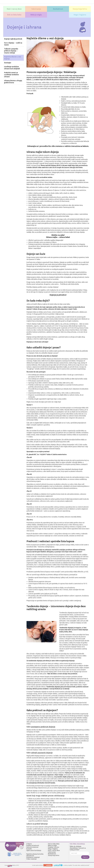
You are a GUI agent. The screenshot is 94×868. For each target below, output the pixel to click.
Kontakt (29, 849)
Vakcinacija (52, 852)
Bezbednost (52, 854)
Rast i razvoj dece (54, 850)
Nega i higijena (53, 849)
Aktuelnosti (30, 856)
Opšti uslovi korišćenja (34, 850)
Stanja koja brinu (54, 855)
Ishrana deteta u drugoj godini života (13, 82)
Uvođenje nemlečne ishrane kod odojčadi (12, 68)
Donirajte (8, 63)
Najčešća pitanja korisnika (35, 854)
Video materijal (31, 859)
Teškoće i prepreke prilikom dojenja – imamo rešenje (11, 51)
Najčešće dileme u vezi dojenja (13, 58)
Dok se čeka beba (54, 844)
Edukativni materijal (33, 857)
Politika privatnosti (33, 845)
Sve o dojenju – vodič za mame (13, 44)
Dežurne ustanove (32, 847)
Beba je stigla (52, 845)
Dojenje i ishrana (54, 847)
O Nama (29, 844)
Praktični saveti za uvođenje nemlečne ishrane (11, 75)
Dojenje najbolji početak (13, 39)
